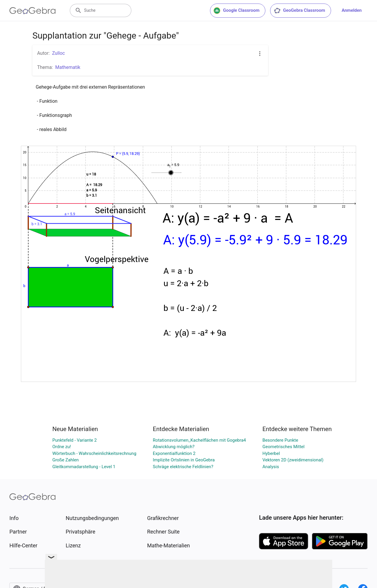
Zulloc (59, 53)
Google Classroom (237, 11)
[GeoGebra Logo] (33, 11)
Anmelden (352, 10)
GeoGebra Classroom (299, 11)
